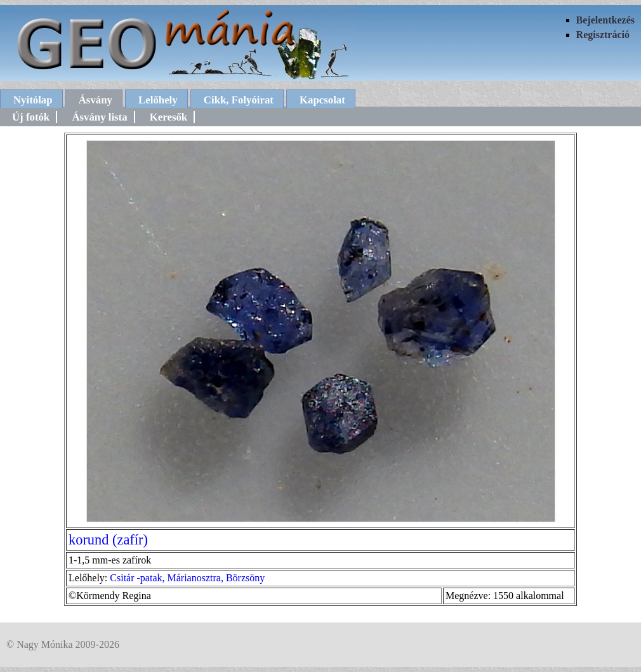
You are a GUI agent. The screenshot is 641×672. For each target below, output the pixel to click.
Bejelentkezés (605, 20)
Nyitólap (33, 100)
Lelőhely (158, 100)
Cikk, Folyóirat (239, 100)
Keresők (169, 117)
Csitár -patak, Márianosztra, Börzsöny (187, 578)
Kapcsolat (322, 100)
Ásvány (96, 100)
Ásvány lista (99, 117)
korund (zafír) (108, 540)
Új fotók (31, 117)
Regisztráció (603, 35)
